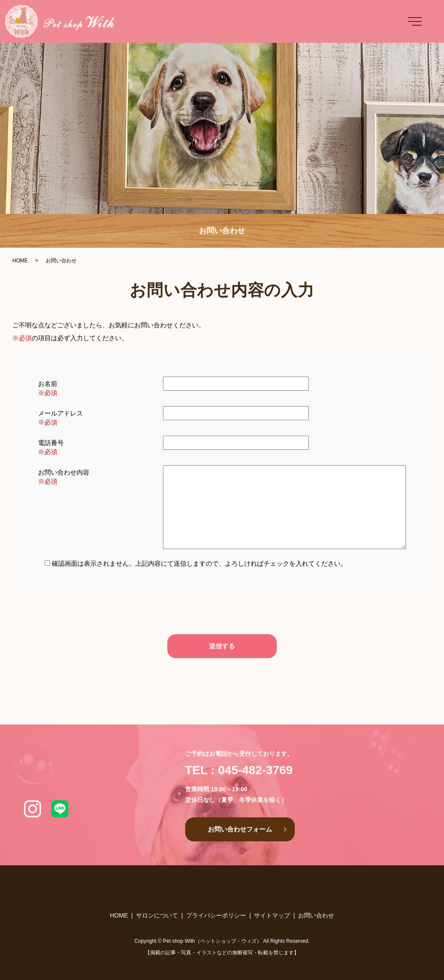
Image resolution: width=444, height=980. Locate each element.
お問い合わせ (316, 915)
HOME (20, 261)
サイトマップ (272, 915)
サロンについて (157, 915)
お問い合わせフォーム (240, 829)
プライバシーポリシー (216, 915)
